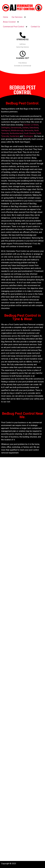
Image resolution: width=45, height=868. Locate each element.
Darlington (5, 128)
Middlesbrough (17, 130)
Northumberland (16, 133)
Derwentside (16, 128)
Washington (28, 136)
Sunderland (14, 136)
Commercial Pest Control (13, 27)
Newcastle (29, 130)
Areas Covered (9, 22)
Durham (25, 128)
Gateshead (34, 128)
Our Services (17, 17)
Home (6, 17)
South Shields (30, 133)
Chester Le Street (31, 125)
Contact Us (35, 27)
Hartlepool (6, 130)
